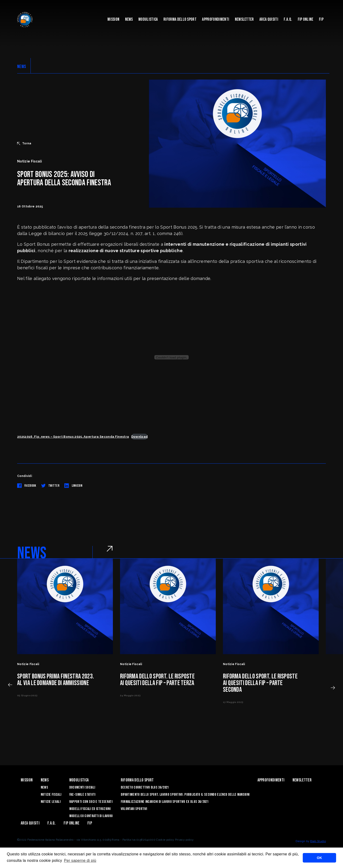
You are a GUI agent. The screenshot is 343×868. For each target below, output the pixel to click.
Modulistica (148, 19)
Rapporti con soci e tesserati (91, 802)
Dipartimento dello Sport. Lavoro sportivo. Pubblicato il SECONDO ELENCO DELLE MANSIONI (185, 795)
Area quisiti (269, 19)
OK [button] (319, 858)
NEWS (22, 67)
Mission (113, 19)
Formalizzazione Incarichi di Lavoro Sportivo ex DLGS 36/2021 (165, 802)
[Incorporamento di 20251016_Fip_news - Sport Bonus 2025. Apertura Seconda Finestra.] (171, 357)
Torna (24, 143)
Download (140, 437)
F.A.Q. (288, 19)
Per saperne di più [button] (80, 861)
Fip (321, 19)
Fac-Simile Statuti (82, 795)
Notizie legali (51, 802)
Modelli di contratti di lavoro (91, 816)
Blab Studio (318, 841)
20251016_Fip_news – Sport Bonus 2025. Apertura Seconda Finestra (73, 437)
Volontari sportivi (134, 809)
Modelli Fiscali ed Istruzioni (90, 809)
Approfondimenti (216, 19)
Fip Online (306, 19)
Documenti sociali (82, 787)
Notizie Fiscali (51, 795)
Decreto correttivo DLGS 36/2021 (145, 787)
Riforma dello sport (180, 19)
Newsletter (244, 19)
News (129, 19)
